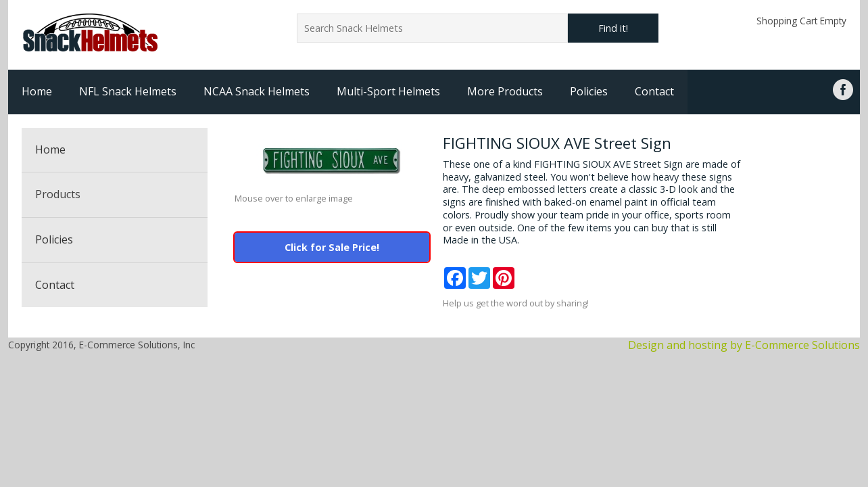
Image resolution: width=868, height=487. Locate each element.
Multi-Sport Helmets (388, 91)
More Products (505, 91)
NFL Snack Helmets (128, 91)
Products (58, 194)
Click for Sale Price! (332, 247)
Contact (654, 91)
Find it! (613, 28)
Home (37, 91)
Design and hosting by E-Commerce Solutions (744, 345)
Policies (589, 91)
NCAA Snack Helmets (257, 91)
